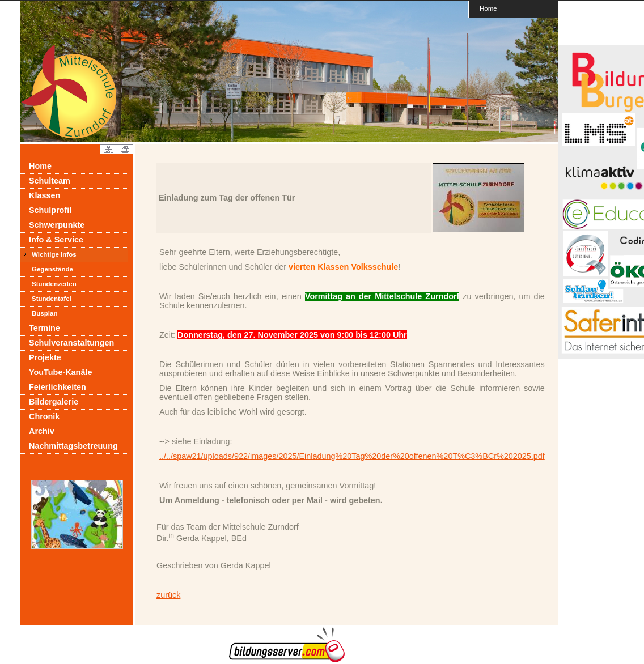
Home (488, 8)
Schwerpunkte (57, 225)
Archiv (42, 431)
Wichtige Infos (54, 254)
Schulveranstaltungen (71, 343)
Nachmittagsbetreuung (73, 446)
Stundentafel (52, 299)
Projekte (45, 357)
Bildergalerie (54, 402)
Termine (45, 328)
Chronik (44, 416)
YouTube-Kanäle (60, 372)
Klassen (45, 195)
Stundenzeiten (54, 284)
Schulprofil (50, 210)
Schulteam (50, 181)
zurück (168, 595)
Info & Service (56, 240)
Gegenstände (52, 269)
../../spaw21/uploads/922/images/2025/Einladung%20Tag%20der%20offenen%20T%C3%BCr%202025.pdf (352, 456)
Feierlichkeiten (58, 387)
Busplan (45, 313)
